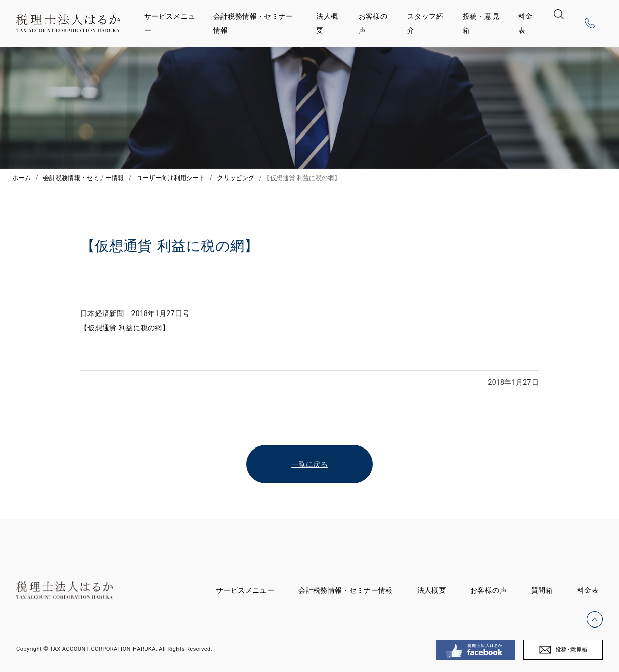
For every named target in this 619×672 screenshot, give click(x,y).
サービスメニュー (169, 23)
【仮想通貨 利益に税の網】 (125, 328)
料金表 (526, 23)
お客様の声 (373, 23)
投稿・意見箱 (481, 23)
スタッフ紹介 (425, 23)
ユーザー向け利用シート (171, 178)
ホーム (21, 178)
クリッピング (236, 178)
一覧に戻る (309, 464)
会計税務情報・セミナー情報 (253, 23)
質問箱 (542, 590)
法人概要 (327, 23)
